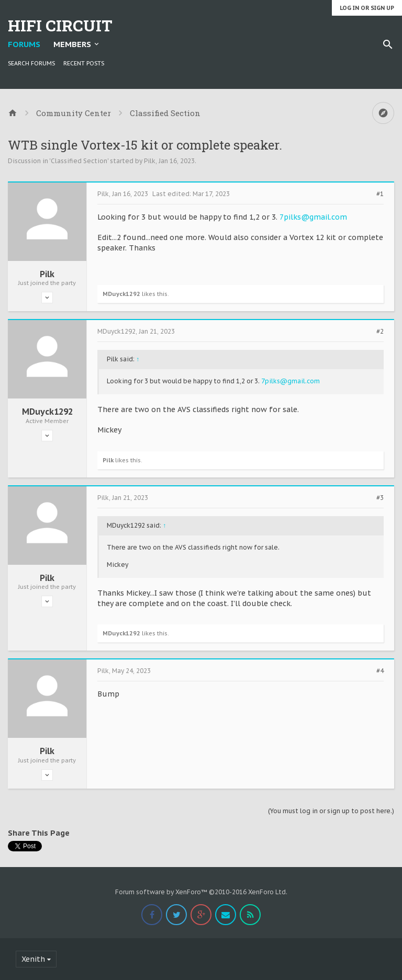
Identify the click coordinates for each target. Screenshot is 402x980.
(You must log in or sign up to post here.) (331, 811)
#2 (380, 332)
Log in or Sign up (367, 8)
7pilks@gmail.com (313, 217)
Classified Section (79, 161)
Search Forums (31, 63)
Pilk (150, 161)
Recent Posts (84, 63)
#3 (380, 498)
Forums (24, 44)
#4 (380, 671)
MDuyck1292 (121, 294)
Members (72, 44)
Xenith (33, 959)
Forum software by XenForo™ (201, 892)
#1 (380, 194)
